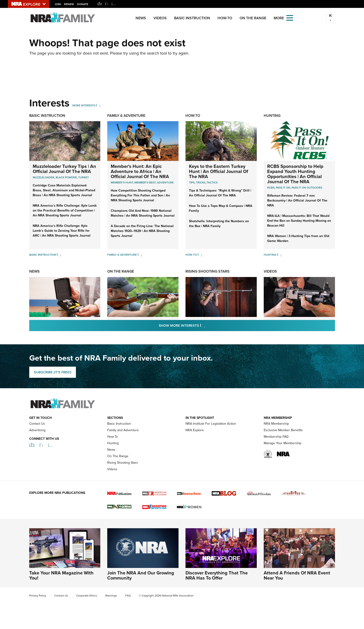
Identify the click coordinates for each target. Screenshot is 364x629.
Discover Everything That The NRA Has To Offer (217, 575)
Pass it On (283, 187)
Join (58, 4)
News (141, 18)
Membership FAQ (276, 437)
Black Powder (66, 177)
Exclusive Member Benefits (283, 430)
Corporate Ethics (87, 596)
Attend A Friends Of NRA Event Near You (297, 575)
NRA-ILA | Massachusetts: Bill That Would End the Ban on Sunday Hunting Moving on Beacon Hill (299, 221)
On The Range (253, 18)
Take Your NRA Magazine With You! (61, 575)
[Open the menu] (290, 18)
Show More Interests (207, 325)
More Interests (84, 105)
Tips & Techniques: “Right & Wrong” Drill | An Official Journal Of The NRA (220, 193)
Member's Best (145, 182)
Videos (160, 18)
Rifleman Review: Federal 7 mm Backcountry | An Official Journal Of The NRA (297, 200)
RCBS (271, 187)
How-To (225, 18)
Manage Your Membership (283, 443)
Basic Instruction (192, 18)
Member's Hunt (122, 182)
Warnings (111, 596)
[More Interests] (98, 105)
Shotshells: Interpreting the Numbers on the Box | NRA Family (219, 223)
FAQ (128, 596)
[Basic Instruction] (59, 255)
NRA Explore (195, 430)
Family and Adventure (123, 430)
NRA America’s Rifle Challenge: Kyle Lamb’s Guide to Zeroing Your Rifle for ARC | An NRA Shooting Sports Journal (62, 231)
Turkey (84, 177)
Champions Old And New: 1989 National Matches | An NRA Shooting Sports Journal (143, 213)
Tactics (212, 182)
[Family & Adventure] (140, 255)
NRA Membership (276, 424)
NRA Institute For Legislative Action (211, 424)
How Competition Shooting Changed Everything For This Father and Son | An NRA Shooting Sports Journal (140, 195)
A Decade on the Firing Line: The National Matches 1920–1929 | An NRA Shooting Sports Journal (142, 231)
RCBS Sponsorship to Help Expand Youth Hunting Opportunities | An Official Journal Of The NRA (295, 174)
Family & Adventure (126, 116)
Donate (83, 4)
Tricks (201, 182)
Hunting (272, 116)
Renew (69, 4)
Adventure (165, 182)
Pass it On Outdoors (307, 187)
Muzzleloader (44, 177)
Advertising (37, 430)
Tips (192, 182)
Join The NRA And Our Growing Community (141, 575)
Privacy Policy (38, 596)
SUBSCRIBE (53, 372)
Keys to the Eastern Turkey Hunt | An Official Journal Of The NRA (219, 171)
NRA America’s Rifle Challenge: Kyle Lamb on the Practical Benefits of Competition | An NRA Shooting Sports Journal (65, 210)
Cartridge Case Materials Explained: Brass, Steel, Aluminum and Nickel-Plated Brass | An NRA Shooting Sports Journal (64, 190)
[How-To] (200, 255)
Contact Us (37, 424)
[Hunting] (279, 255)
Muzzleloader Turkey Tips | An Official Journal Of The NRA (64, 169)
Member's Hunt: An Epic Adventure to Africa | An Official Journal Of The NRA (140, 171)
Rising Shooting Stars (208, 271)
